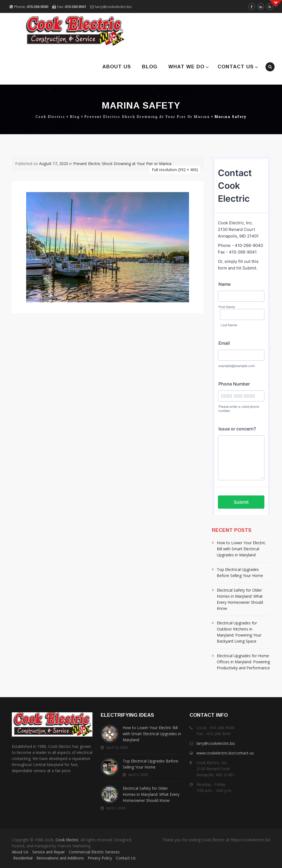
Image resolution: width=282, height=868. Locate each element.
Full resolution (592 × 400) (175, 170)
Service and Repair (49, 852)
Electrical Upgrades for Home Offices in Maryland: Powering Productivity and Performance (243, 662)
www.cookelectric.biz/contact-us (225, 753)
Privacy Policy (100, 858)
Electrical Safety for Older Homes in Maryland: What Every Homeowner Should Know (240, 599)
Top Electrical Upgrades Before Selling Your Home (240, 572)
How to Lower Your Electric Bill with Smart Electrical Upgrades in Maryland (241, 549)
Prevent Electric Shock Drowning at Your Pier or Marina (122, 164)
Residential (23, 858)
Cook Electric (67, 840)
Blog (150, 67)
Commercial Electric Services (94, 852)
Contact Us (236, 67)
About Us (117, 67)
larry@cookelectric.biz (113, 7)
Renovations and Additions (60, 858)
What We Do (186, 67)
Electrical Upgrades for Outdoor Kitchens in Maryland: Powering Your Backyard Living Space (239, 632)
